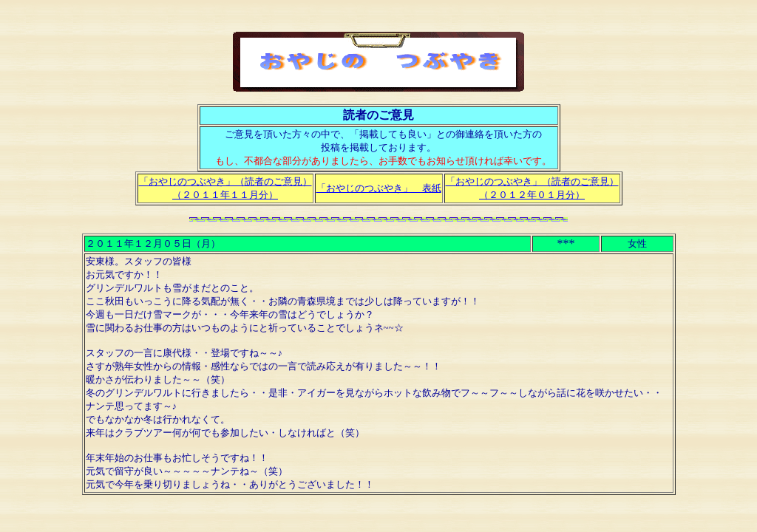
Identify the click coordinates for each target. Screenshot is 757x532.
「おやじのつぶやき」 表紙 (379, 188)
